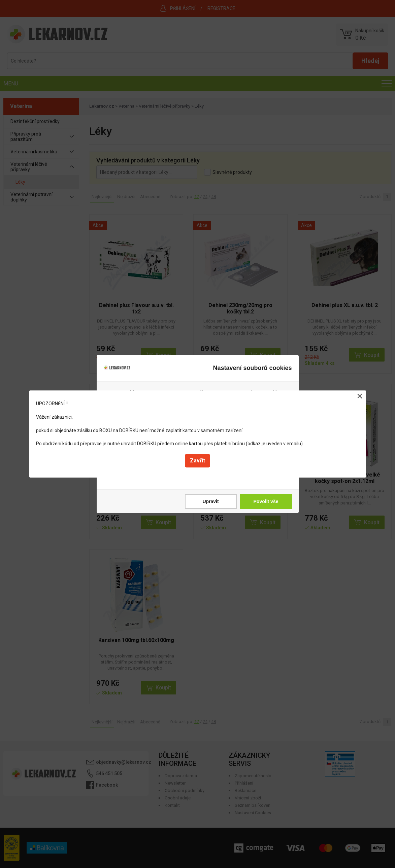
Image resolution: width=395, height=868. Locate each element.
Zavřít (197, 461)
